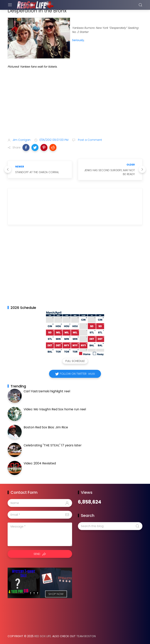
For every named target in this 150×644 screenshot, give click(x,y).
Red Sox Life (43, 636)
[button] (26, 147)
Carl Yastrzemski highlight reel (47, 391)
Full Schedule (75, 361)
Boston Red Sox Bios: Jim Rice (46, 427)
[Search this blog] (110, 526)
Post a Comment (90, 140)
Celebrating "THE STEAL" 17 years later (53, 445)
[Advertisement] (75, 104)
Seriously (78, 40)
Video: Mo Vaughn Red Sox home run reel (55, 409)
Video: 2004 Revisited (40, 463)
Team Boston (86, 636)
